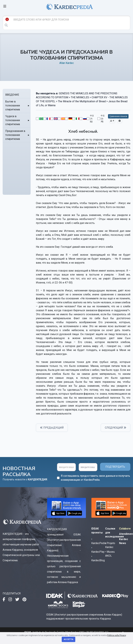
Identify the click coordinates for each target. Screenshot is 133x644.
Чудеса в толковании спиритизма (13, 120)
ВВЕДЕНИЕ (12, 95)
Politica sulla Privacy (117, 635)
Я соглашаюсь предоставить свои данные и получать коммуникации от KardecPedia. (95, 478)
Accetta (68, 639)
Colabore (125, 529)
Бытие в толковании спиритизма (13, 105)
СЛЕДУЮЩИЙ (116, 428)
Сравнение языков (118, 116)
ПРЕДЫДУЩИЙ (52, 428)
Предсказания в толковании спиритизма (15, 135)
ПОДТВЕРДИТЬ (115, 467)
